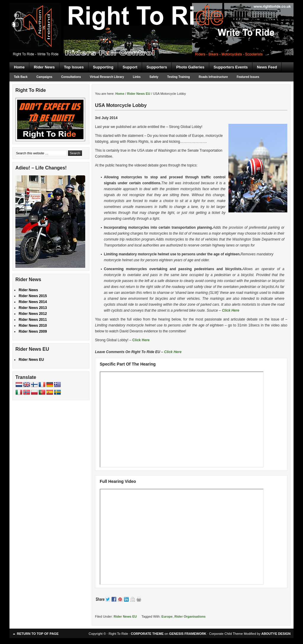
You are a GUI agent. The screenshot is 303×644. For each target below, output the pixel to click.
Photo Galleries (190, 67)
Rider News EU (125, 616)
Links (137, 77)
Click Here (231, 310)
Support (130, 67)
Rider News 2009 (33, 331)
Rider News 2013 (33, 308)
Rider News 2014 (33, 302)
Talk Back (21, 77)
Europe (167, 616)
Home (19, 67)
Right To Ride (151, 21)
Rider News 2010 (33, 326)
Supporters (157, 67)
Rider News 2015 (33, 296)
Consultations (71, 77)
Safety (154, 77)
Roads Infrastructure (213, 77)
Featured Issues (248, 77)
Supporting (103, 67)
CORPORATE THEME (147, 634)
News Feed (267, 67)
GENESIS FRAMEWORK (188, 634)
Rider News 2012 (33, 314)
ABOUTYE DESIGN (276, 634)
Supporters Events (231, 67)
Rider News (44, 67)
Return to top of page (38, 634)
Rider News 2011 (33, 320)
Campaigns (44, 77)
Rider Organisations (190, 616)
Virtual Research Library (107, 77)
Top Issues (74, 67)
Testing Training (178, 77)
